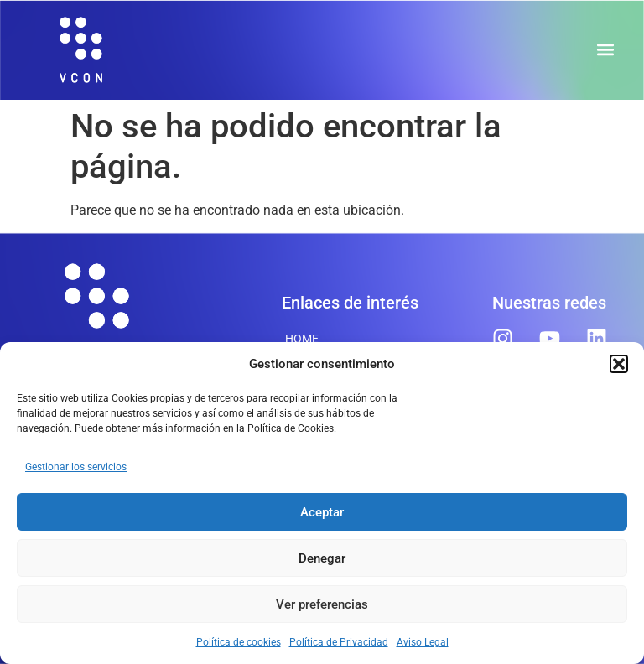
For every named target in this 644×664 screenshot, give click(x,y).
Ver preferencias (322, 604)
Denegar (322, 558)
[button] (619, 364)
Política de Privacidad (339, 642)
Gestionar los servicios (76, 467)
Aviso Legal (423, 642)
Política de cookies (239, 642)
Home (302, 339)
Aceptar (322, 512)
